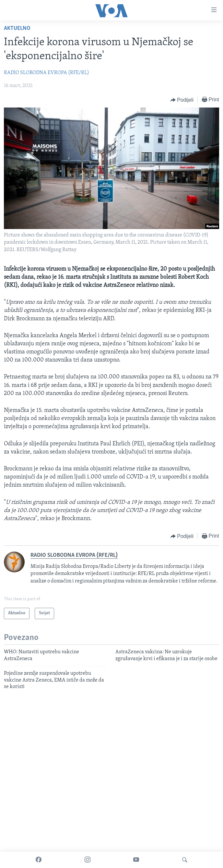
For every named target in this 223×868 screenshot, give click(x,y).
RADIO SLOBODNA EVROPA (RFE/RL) (47, 73)
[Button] (182, 100)
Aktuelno (17, 28)
